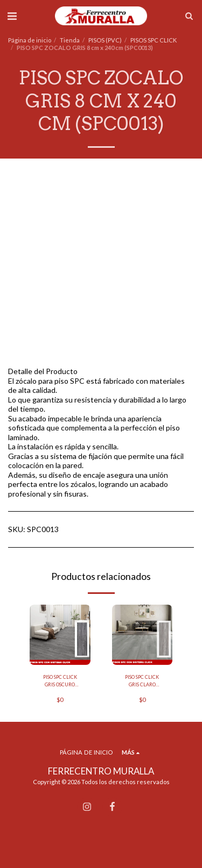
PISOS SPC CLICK (154, 40)
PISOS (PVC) (105, 40)
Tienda (70, 40)
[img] (60, 635)
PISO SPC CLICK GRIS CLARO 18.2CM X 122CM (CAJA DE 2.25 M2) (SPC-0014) (142, 681)
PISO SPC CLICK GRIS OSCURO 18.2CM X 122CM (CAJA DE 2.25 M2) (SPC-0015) (60, 681)
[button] (12, 16)
